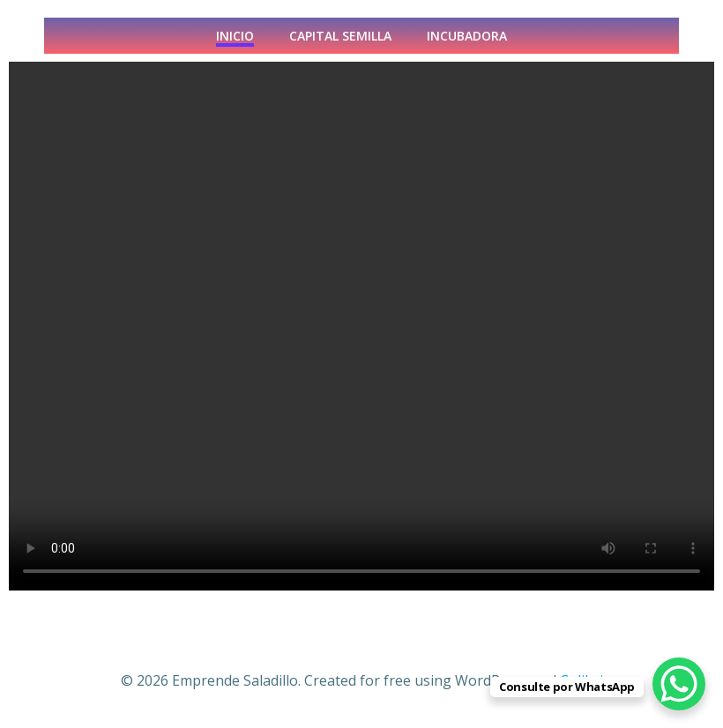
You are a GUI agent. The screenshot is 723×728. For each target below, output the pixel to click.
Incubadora (467, 36)
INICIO (235, 36)
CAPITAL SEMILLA (340, 36)
